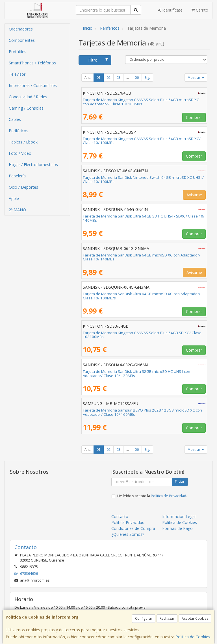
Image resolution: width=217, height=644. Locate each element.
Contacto (120, 516)
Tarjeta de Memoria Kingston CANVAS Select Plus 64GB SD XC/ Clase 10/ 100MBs (142, 335)
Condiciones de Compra (133, 528)
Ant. (88, 78)
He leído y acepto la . (152, 496)
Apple (14, 198)
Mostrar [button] (196, 78)
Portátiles (18, 52)
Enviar (180, 482)
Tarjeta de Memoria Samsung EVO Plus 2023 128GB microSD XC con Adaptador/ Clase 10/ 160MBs (142, 412)
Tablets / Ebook (23, 142)
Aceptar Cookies (195, 618)
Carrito (200, 10)
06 (137, 78)
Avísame (194, 195)
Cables (15, 119)
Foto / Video (20, 153)
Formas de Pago (177, 528)
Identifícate (170, 10)
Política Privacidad (128, 522)
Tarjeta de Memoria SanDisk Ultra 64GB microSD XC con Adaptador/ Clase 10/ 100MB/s (142, 296)
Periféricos (19, 131)
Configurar (144, 618)
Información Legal (179, 516)
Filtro (98, 60)
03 (118, 78)
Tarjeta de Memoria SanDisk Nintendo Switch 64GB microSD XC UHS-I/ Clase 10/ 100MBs (143, 180)
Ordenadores (21, 29)
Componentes (22, 40)
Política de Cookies (193, 637)
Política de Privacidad (169, 496)
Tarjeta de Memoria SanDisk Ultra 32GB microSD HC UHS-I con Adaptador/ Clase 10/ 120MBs (136, 374)
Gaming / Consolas (26, 108)
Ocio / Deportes (23, 187)
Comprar (194, 117)
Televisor (17, 74)
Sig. (147, 78)
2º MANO (17, 210)
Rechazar (167, 618)
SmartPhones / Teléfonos (32, 63)
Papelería (17, 176)
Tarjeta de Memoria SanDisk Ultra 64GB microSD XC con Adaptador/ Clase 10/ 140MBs (142, 257)
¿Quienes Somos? (128, 534)
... (128, 78)
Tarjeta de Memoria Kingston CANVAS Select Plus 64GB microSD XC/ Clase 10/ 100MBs (142, 141)
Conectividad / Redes (28, 97)
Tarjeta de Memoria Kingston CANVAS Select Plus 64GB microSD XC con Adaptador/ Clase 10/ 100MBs (141, 102)
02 (108, 78)
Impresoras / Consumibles (33, 85)
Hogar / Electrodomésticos (33, 165)
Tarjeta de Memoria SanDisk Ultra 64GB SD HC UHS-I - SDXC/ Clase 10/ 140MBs (144, 218)
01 (99, 78)
